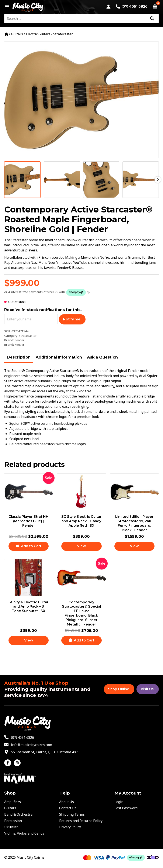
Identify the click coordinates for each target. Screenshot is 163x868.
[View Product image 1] (22, 180)
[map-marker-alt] (42, 752)
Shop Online (119, 689)
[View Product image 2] (62, 180)
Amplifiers (13, 802)
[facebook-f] (9, 763)
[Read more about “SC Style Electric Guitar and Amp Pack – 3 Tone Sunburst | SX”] (29, 641)
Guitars (17, 34)
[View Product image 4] (141, 180)
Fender (19, 340)
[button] (29, 546)
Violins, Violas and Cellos (24, 833)
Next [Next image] (158, 180)
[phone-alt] (19, 737)
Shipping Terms (72, 814)
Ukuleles (11, 827)
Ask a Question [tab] (102, 357)
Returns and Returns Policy (81, 821)
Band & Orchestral (19, 814)
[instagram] (18, 763)
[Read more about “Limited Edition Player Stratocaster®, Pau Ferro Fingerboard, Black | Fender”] (134, 546)
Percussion (13, 821)
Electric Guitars (38, 34)
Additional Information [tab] (59, 357)
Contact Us (68, 808)
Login (119, 802)
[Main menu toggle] (6, 7)
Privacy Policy (70, 827)
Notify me (72, 319)
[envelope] (28, 745)
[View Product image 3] (101, 180)
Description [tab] (19, 357)
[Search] (152, 19)
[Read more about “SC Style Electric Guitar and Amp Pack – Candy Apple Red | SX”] (81, 546)
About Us (67, 802)
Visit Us (147, 689)
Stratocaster (63, 34)
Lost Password (126, 808)
